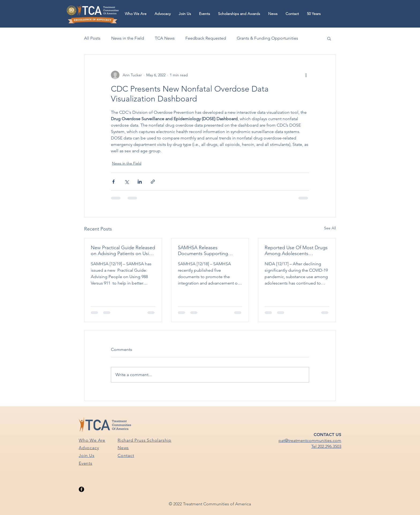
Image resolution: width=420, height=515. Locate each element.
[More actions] (306, 75)
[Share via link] (153, 182)
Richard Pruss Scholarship (145, 440)
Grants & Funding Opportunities (267, 38)
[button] (136, 14)
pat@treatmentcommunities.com (310, 440)
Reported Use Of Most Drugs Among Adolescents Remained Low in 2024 (296, 251)
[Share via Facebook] (113, 182)
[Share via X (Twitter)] (127, 182)
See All (330, 228)
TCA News (165, 38)
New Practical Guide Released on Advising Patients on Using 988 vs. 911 (123, 251)
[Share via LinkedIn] (140, 182)
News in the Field (128, 38)
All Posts (92, 38)
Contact (126, 455)
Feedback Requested (206, 38)
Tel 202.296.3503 (326, 446)
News (123, 448)
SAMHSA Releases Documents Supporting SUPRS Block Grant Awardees (209, 251)
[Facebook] (81, 489)
